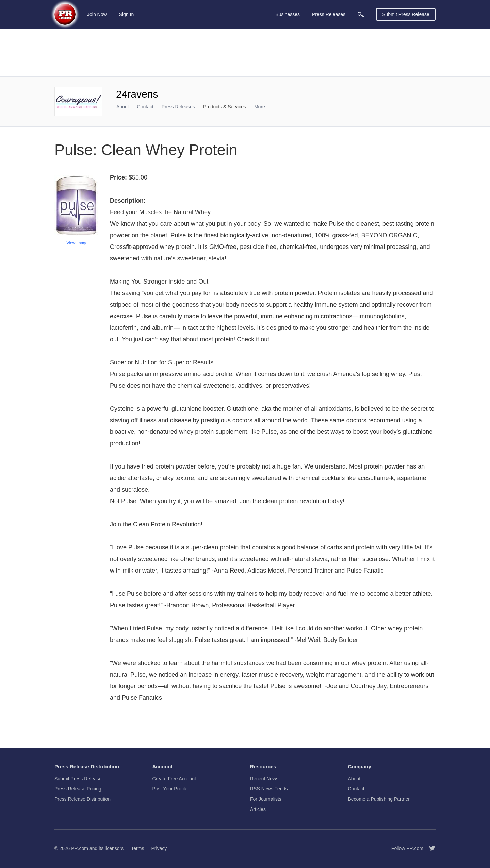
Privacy (159, 848)
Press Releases (178, 107)
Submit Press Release (406, 14)
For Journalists (266, 799)
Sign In (127, 14)
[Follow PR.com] (429, 848)
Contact (145, 107)
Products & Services (225, 107)
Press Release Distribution (83, 799)
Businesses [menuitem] (288, 14)
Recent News (264, 779)
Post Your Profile (170, 789)
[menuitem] (361, 14)
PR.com (80, 848)
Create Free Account (174, 779)
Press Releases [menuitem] (329, 14)
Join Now (97, 14)
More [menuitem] (260, 107)
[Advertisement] (245, 53)
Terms (137, 848)
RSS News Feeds (269, 789)
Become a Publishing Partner (379, 799)
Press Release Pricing (78, 789)
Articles (258, 809)
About (123, 107)
